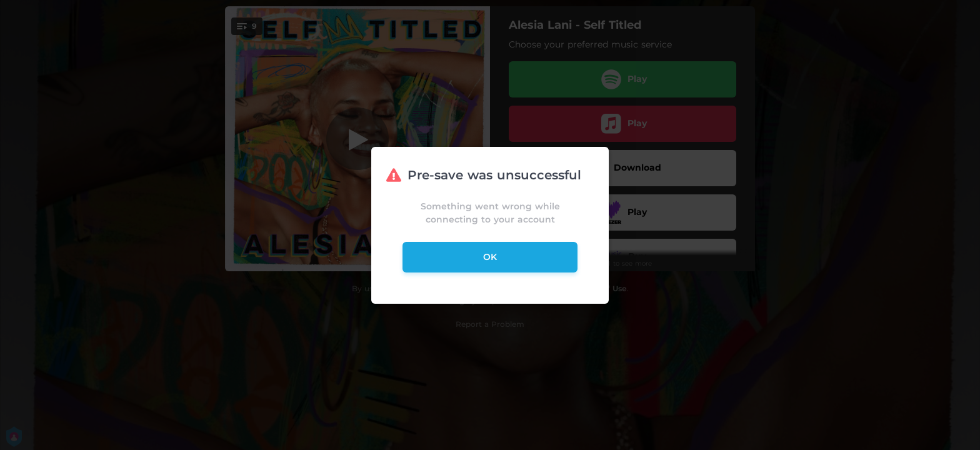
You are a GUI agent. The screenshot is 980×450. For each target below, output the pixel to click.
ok (490, 257)
